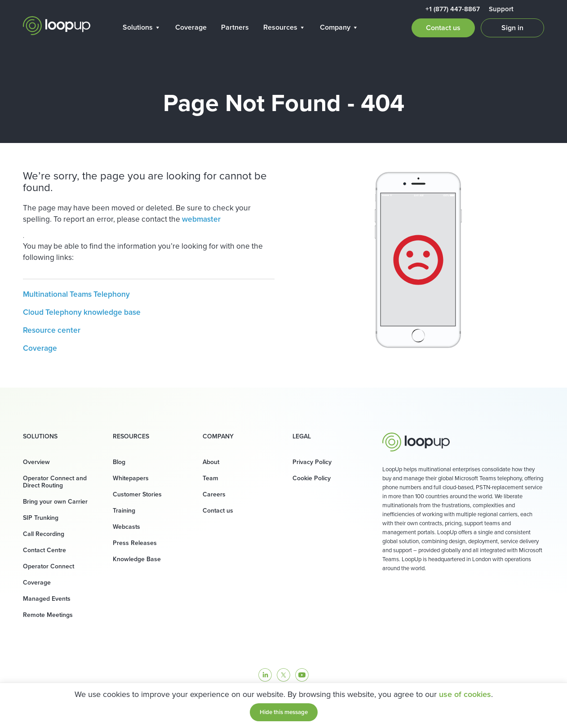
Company (339, 27)
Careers (214, 494)
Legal (302, 437)
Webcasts (126, 527)
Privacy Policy (312, 462)
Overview (36, 462)
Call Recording (44, 534)
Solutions (142, 27)
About (211, 462)
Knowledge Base (137, 559)
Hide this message (284, 712)
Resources (284, 27)
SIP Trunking (41, 518)
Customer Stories (137, 494)
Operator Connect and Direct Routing (55, 482)
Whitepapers (131, 478)
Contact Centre (44, 550)
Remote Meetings (48, 615)
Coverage (191, 27)
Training (124, 511)
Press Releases (135, 543)
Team (210, 478)
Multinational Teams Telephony (76, 294)
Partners (235, 27)
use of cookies (465, 694)
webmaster (201, 219)
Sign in (512, 28)
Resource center (52, 330)
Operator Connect (49, 566)
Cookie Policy (312, 478)
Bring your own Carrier (55, 502)
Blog (119, 462)
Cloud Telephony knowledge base (82, 312)
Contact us (443, 28)
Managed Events (47, 599)
